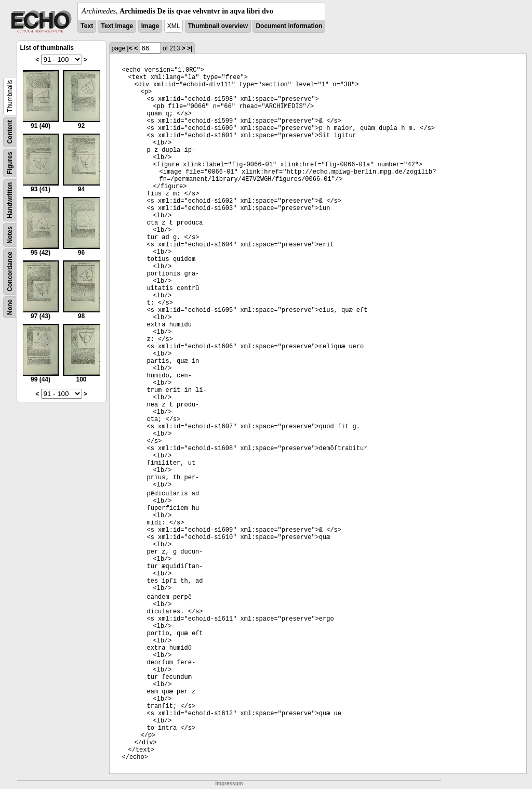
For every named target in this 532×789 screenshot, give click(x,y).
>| (190, 48)
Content (10, 132)
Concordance (10, 272)
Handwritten (10, 200)
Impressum (229, 784)
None (10, 307)
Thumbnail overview (218, 26)
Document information (289, 26)
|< (130, 48)
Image (150, 26)
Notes (10, 235)
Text (87, 26)
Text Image (117, 26)
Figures (10, 163)
